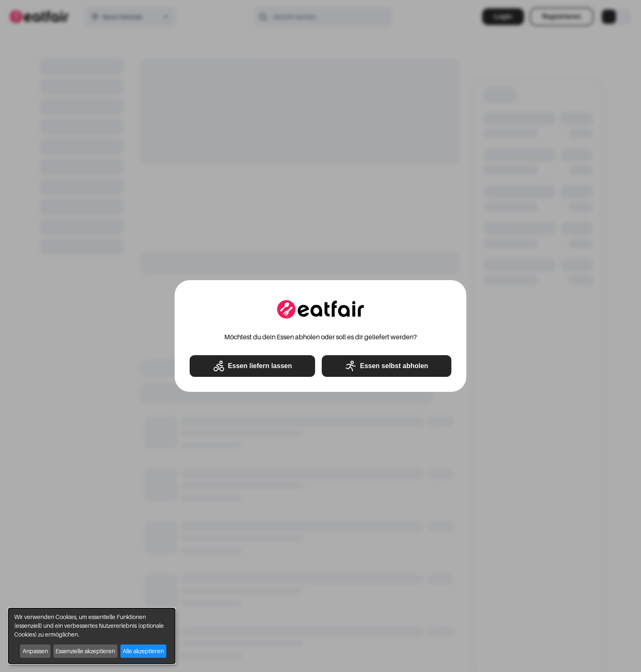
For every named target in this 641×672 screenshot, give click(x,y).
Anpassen (35, 651)
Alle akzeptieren (143, 651)
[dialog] (92, 636)
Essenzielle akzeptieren (85, 651)
